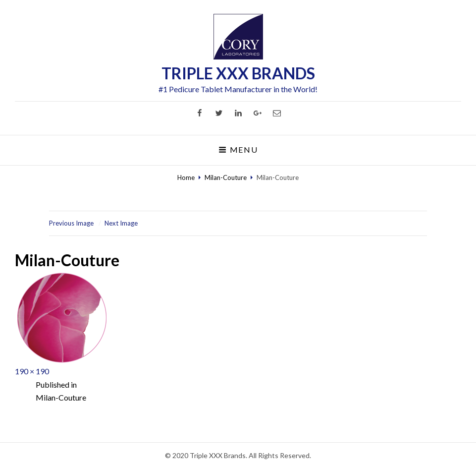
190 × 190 (32, 371)
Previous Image (71, 223)
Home (186, 177)
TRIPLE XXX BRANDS (238, 73)
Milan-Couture (226, 177)
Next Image (121, 223)
